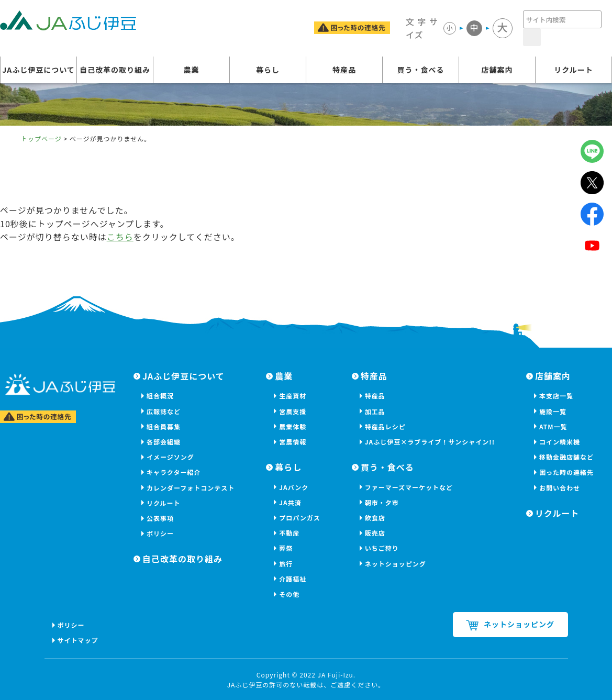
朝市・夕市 (382, 502)
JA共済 (290, 502)
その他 (289, 594)
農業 (192, 70)
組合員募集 (164, 426)
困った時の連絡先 (566, 472)
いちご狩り (382, 548)
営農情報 (293, 442)
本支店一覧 (556, 396)
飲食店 (375, 518)
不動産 (289, 533)
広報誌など (164, 411)
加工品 (375, 411)
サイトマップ (78, 640)
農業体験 (293, 426)
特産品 (344, 70)
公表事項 (160, 518)
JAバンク (294, 487)
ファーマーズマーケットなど (409, 487)
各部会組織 (164, 442)
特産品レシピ (385, 426)
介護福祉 (293, 579)
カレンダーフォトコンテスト (191, 488)
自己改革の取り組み (115, 70)
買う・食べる (421, 70)
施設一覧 (553, 411)
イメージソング (170, 457)
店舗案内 (497, 70)
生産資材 (293, 396)
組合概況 (160, 396)
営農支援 (293, 411)
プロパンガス (300, 518)
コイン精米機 (560, 442)
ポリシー (160, 533)
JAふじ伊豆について (38, 70)
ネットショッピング (396, 564)
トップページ (41, 138)
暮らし (268, 70)
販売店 (375, 533)
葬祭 (286, 548)
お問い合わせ (560, 488)
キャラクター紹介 (174, 472)
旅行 (286, 564)
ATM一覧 (553, 426)
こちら (120, 237)
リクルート (574, 70)
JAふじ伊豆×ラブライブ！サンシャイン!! (430, 442)
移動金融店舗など (566, 457)
